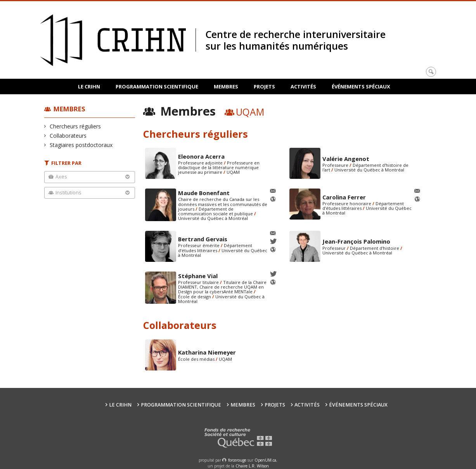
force (237, 460)
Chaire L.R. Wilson (252, 466)
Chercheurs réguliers (75, 126)
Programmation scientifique (157, 87)
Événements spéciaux (361, 87)
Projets (264, 87)
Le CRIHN (89, 87)
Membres (226, 87)
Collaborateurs (68, 136)
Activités (303, 87)
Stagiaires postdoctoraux (81, 145)
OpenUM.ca (265, 460)
